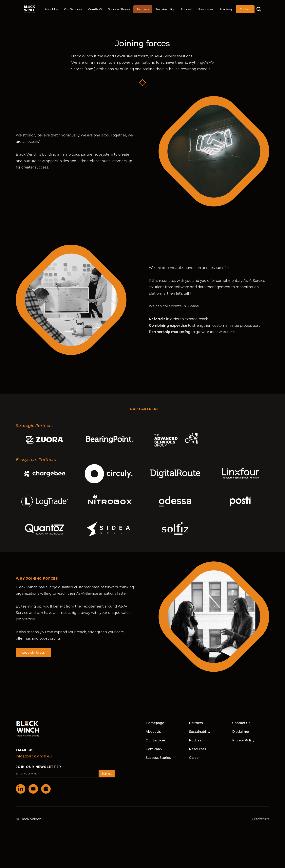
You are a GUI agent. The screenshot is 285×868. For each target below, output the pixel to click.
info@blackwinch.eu (34, 756)
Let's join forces (33, 653)
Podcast (186, 9)
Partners (143, 9)
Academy (226, 9)
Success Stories (119, 9)
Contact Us (241, 723)
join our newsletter (38, 767)
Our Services (73, 9)
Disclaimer (241, 732)
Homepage (155, 723)
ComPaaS (95, 9)
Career (194, 758)
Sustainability (165, 9)
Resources (206, 9)
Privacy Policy (243, 740)
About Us (51, 9)
